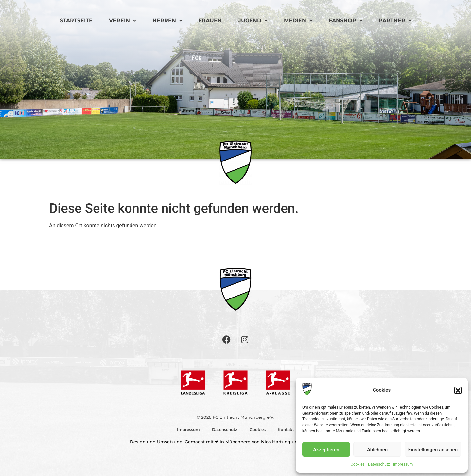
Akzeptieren (326, 450)
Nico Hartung (276, 442)
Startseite (76, 20)
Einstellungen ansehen (433, 450)
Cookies (358, 464)
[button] (458, 390)
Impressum (403, 464)
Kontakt (287, 429)
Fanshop (346, 20)
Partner (395, 20)
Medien (298, 20)
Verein (122, 20)
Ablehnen (377, 450)
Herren (167, 20)
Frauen (210, 20)
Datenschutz (379, 464)
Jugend (253, 20)
